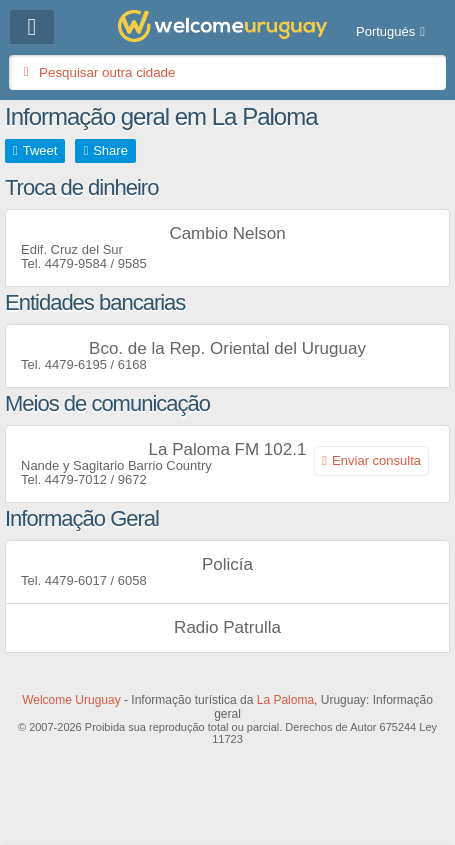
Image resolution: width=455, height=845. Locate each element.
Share (110, 150)
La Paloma (285, 700)
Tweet (40, 150)
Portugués (385, 31)
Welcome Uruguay (71, 700)
